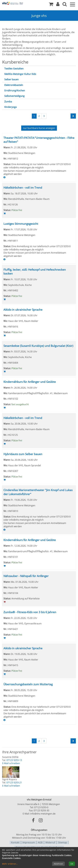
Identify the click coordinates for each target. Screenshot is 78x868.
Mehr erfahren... (10, 864)
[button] (58, 5)
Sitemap (63, 842)
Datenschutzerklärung (28, 847)
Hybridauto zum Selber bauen (23, 454)
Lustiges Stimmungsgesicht (21, 223)
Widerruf (50, 842)
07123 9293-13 (14, 760)
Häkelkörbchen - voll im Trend (23, 187)
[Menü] (72, 4)
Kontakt (15, 842)
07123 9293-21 (14, 782)
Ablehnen (58, 864)
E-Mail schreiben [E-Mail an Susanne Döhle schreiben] (11, 763)
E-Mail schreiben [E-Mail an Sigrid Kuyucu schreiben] (11, 785)
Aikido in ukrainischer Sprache (23, 309)
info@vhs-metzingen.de (43, 813)
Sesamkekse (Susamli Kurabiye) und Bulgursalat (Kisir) (38, 345)
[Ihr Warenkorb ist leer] (51, 5)
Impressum (29, 842)
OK (72, 864)
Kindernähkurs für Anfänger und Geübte (30, 382)
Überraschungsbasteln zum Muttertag (28, 684)
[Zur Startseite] (13, 3)
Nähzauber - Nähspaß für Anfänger (26, 576)
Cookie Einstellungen (53, 847)
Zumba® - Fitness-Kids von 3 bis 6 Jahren (30, 612)
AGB (40, 842)
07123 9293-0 (41, 807)
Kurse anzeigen (39, 128)
